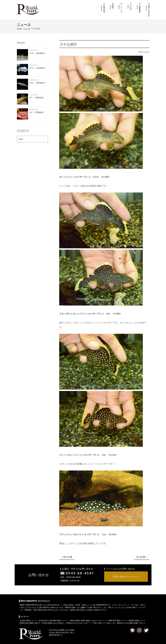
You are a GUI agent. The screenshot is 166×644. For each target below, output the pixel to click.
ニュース (120, 10)
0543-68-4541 (80, 573)
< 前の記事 (67, 557)
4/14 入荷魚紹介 (37, 68)
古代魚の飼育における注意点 (53, 623)
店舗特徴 (103, 10)
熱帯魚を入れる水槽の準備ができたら (131, 623)
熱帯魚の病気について (137, 620)
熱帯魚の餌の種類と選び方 (30, 623)
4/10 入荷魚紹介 (37, 83)
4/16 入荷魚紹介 (37, 53)
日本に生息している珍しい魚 (104, 623)
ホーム (94, 10)
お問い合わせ (147, 10)
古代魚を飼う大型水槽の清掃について (53, 620)
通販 (112, 10)
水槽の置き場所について (117, 620)
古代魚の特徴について (28, 620)
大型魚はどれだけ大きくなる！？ (78, 623)
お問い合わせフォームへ (125, 576)
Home (19, 29)
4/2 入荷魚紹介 (37, 112)
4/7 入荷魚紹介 (37, 97)
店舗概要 (138, 10)
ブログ (129, 10)
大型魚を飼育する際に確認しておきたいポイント (88, 620)
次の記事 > (142, 557)
